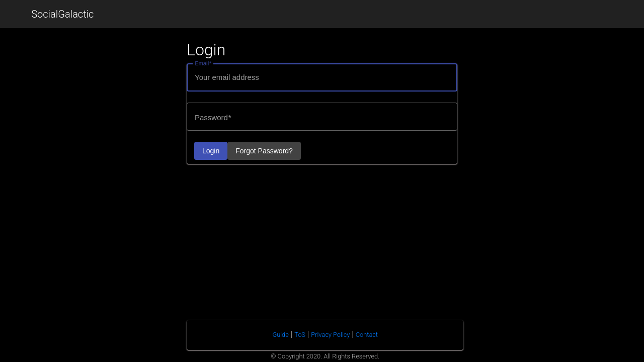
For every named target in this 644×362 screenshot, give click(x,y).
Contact (367, 335)
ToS (300, 335)
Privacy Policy (330, 335)
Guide (280, 335)
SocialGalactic (62, 14)
